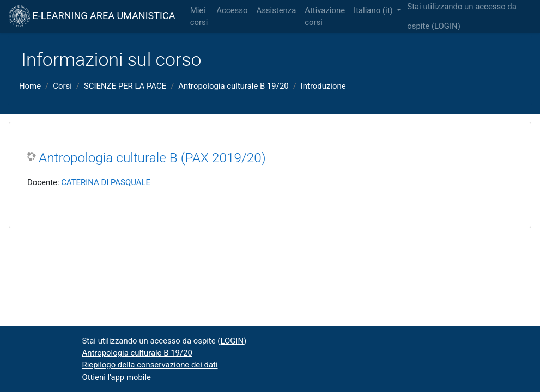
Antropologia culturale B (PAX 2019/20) (152, 158)
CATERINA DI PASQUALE (106, 182)
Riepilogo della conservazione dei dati (150, 365)
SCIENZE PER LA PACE (125, 86)
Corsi (62, 86)
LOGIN (446, 26)
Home (30, 86)
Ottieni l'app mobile (117, 377)
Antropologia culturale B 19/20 (233, 86)
